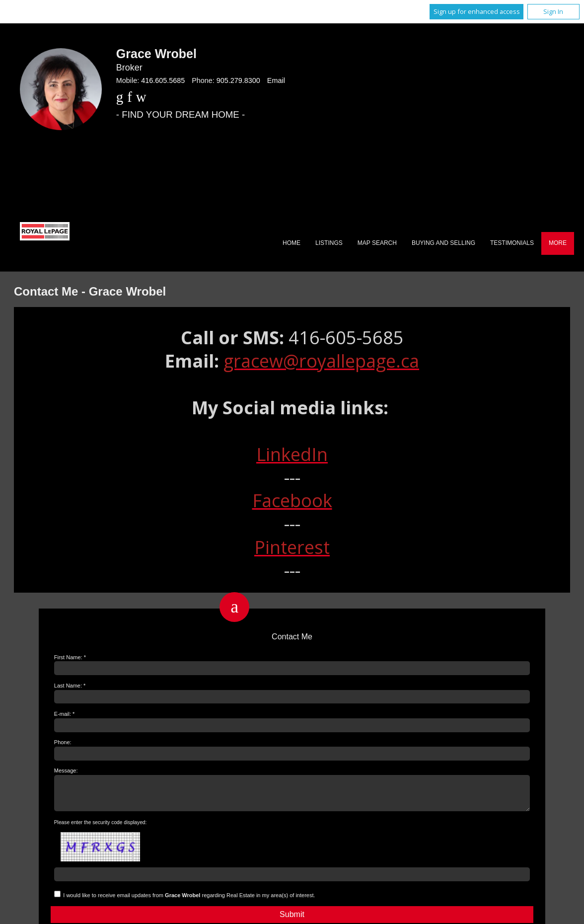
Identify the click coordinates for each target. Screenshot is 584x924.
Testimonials (512, 243)
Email (276, 80)
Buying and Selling (443, 243)
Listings (329, 243)
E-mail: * (65, 714)
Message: (66, 770)
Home (292, 243)
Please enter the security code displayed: (101, 828)
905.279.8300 (238, 80)
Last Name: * (70, 686)
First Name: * (70, 657)
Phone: (63, 742)
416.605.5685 (163, 80)
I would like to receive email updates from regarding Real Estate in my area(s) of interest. (189, 901)
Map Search (377, 243)
